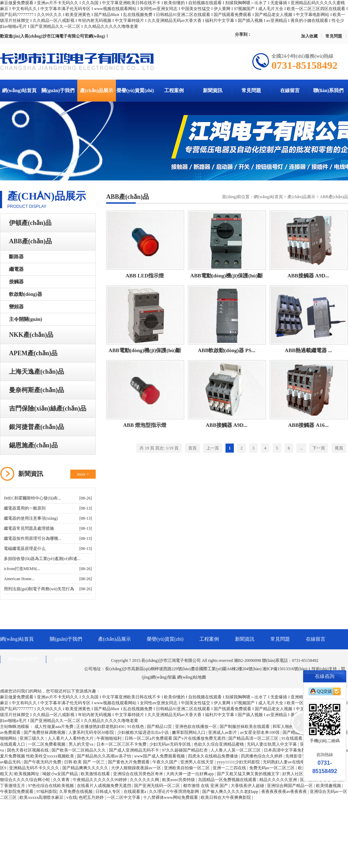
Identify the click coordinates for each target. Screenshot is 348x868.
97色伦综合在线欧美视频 (51, 786)
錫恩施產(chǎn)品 (33, 445)
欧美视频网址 (27, 774)
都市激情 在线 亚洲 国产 (206, 786)
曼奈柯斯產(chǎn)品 (37, 390)
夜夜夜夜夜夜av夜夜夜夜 (285, 792)
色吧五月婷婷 (92, 797)
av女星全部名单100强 (260, 732)
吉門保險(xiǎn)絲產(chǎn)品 (48, 408)
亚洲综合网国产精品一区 (290, 786)
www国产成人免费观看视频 (160, 756)
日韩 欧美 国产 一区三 (85, 762)
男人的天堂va (81, 744)
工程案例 (174, 91)
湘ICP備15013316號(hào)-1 (286, 669)
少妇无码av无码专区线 (171, 744)
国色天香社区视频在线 (28, 750)
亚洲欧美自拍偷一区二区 (187, 768)
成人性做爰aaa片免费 (54, 727)
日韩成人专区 (108, 792)
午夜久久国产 (165, 762)
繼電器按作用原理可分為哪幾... (33, 538)
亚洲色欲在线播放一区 (196, 727)
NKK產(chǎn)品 (31, 335)
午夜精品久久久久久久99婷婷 (100, 780)
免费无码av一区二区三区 (272, 768)
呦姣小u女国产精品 (61, 774)
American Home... (19, 579)
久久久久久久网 (145, 780)
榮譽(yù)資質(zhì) (135, 91)
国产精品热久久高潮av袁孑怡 (104, 756)
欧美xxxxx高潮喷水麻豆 (42, 797)
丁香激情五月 (13, 786)
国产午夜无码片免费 (43, 762)
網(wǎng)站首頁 (19, 91)
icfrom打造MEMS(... (22, 569)
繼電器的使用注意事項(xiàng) (31, 518)
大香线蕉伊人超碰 (248, 786)
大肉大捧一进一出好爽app (190, 774)
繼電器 (16, 269)
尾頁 (339, 448)
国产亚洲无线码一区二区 (157, 786)
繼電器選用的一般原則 (25, 508)
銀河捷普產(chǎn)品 (37, 427)
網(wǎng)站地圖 (192, 677)
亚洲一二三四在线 (230, 768)
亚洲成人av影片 (223, 732)
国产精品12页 (160, 727)
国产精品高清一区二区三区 (254, 738)
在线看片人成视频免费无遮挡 (105, 786)
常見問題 (334, 36)
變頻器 (16, 307)
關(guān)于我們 (58, 91)
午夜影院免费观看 (17, 792)
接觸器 (16, 282)
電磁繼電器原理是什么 (25, 549)
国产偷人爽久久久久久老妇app (231, 792)
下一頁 (319, 448)
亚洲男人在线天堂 (197, 762)
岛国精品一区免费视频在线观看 (228, 780)
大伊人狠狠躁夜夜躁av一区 (136, 768)
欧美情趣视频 (329, 786)
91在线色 (136, 727)
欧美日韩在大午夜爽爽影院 (226, 797)
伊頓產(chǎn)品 (30, 223)
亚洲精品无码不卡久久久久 (35, 768)
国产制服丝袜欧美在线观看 (245, 727)
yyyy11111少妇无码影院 (239, 762)
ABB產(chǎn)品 (30, 241)
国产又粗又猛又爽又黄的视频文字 (249, 774)
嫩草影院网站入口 (189, 732)
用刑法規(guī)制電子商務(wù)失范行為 (39, 589)
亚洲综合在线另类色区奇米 (139, 774)
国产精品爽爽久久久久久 (86, 768)
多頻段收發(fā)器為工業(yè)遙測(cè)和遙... (42, 559)
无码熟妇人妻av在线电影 (286, 762)
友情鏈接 (64, 659)
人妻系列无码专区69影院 (92, 732)
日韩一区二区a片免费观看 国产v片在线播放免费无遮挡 (176, 738)
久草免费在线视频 (76, 792)
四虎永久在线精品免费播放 (213, 756)
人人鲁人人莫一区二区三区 (236, 750)
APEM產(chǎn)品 (33, 353)
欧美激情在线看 (96, 774)
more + (83, 474)
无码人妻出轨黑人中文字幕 (272, 744)
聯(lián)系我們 (329, 91)
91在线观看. (293, 738)
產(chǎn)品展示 (97, 91)
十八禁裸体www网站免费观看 (171, 797)
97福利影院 (47, 792)
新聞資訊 (213, 91)
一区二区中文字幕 (124, 797)
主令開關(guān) (26, 319)
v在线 (72, 797)
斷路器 (16, 257)
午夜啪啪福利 (109, 738)
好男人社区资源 (297, 774)
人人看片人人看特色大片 (71, 738)
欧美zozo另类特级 (179, 780)
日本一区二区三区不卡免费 (122, 744)
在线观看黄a (135, 792)
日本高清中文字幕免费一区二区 (294, 750)
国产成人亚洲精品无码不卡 (135, 750)
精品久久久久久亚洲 (279, 780)
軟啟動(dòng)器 (26, 294)
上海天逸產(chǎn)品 (37, 372)
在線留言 (290, 91)
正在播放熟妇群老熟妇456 (101, 727)
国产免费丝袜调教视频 (45, 732)
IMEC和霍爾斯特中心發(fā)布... (32, 498)
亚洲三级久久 (33, 738)
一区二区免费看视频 (47, 744)
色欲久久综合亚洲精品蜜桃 (219, 744)
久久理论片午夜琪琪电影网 (175, 792)
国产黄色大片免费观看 (129, 762)
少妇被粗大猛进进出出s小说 (144, 732)
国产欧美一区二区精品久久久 (79, 750)
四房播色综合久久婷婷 (262, 756)
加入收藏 (309, 36)
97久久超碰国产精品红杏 (185, 750)
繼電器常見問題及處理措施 (29, 528)
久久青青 (62, 780)
